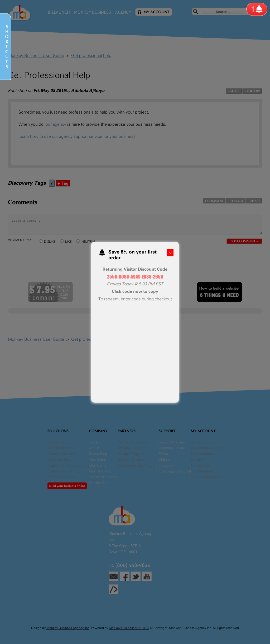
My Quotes (200, 465)
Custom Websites (62, 454)
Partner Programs (132, 442)
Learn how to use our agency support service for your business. (78, 136)
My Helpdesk (202, 471)
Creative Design (61, 460)
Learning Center (172, 448)
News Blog (98, 454)
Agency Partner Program (138, 465)
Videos (164, 460)
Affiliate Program (132, 448)
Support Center (172, 442)
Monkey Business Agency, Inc (68, 628)
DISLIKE (50, 242)
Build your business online (67, 486)
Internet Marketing (63, 471)
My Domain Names (207, 448)
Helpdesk (167, 465)
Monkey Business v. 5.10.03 (129, 628)
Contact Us (98, 483)
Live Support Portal (175, 471)
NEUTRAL (89, 242)
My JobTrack (202, 460)
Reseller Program (132, 460)
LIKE (68, 242)
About (94, 448)
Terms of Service (103, 477)
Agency (123, 12)
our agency (56, 124)
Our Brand (98, 460)
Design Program (131, 454)
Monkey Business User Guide (36, 55)
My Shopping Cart (206, 477)
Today (94, 442)
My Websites (202, 454)
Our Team (97, 465)
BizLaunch (59, 12)
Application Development (68, 465)
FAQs (163, 454)
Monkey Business (93, 12)
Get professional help (91, 55)
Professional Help (62, 477)
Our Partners (100, 471)
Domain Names (60, 448)
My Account (156, 12)
